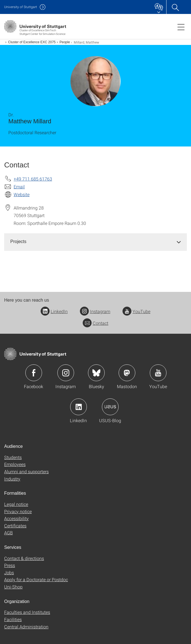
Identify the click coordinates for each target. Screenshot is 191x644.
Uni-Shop (13, 587)
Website (22, 194)
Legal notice (16, 504)
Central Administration (26, 627)
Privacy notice (18, 511)
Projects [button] (18, 241)
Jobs (9, 572)
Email (19, 187)
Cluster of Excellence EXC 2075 (32, 42)
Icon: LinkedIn (79, 407)
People (65, 42)
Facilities (13, 619)
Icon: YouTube (158, 373)
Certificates (15, 526)
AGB (8, 533)
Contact (95, 323)
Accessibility (16, 518)
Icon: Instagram (66, 373)
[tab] (95, 242)
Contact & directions (24, 558)
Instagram (95, 311)
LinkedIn (54, 311)
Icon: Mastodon (127, 373)
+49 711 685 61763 (33, 179)
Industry (12, 479)
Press (10, 565)
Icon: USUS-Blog (110, 407)
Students (13, 457)
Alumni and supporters (26, 471)
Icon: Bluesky (96, 373)
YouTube (136, 311)
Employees (15, 464)
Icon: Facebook (34, 373)
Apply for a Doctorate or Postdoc (36, 579)
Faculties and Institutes (27, 612)
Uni (21, 7)
